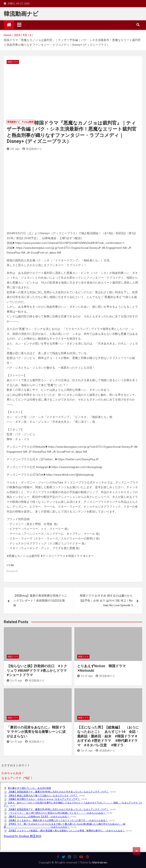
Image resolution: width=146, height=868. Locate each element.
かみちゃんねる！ (13, 773)
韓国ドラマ (13, 62)
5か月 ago (14, 680)
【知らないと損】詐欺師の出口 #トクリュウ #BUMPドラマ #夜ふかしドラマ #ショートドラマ (37, 670)
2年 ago (13, 149)
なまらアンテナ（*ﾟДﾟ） (18, 778)
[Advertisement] (73, 92)
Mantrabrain (100, 862)
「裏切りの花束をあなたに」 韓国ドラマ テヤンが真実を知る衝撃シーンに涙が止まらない (36, 732)
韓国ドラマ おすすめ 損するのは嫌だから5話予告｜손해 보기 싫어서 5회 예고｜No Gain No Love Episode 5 (106, 600)
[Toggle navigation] (19, 25)
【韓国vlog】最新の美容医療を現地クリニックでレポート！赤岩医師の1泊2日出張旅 (40, 600)
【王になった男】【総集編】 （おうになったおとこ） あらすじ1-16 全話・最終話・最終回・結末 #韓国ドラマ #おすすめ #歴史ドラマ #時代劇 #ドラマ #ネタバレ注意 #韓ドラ (108, 736)
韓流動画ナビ (21, 14)
